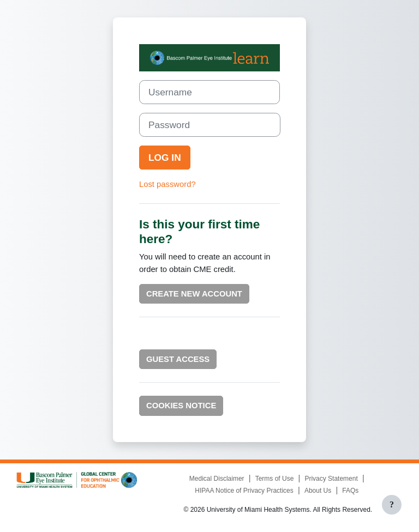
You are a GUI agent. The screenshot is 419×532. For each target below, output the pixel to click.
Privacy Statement (331, 479)
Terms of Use (275, 479)
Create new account (194, 294)
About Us (318, 491)
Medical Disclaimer (217, 479)
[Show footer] (392, 505)
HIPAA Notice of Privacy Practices (244, 491)
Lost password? (167, 184)
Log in (165, 158)
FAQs (350, 491)
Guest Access (178, 359)
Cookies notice (181, 406)
